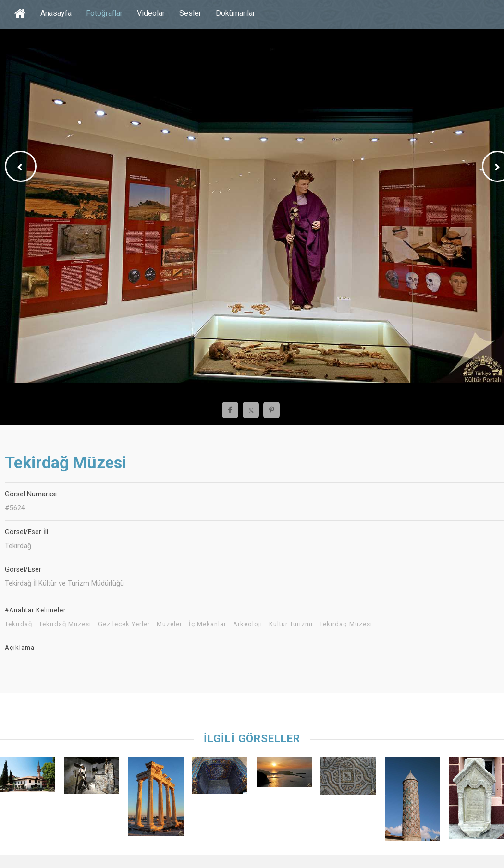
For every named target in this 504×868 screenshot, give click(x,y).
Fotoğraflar (104, 13)
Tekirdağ (18, 624)
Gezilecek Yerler (124, 624)
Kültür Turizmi (291, 624)
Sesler (190, 13)
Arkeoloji (248, 624)
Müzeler (169, 624)
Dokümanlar (235, 13)
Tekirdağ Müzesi (65, 624)
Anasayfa (56, 13)
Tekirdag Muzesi (346, 624)
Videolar (151, 13)
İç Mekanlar (208, 624)
